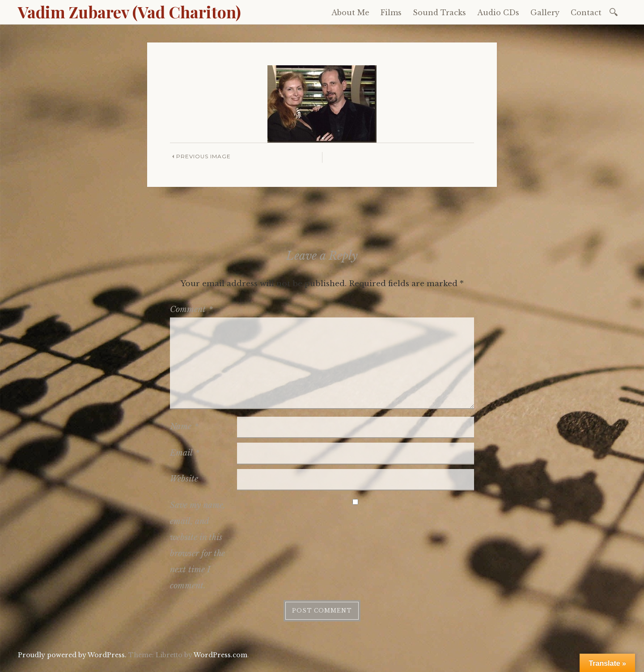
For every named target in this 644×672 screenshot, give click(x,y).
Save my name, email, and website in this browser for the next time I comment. (198, 545)
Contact (586, 13)
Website (184, 479)
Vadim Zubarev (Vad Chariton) (129, 12)
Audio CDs (498, 13)
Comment (191, 309)
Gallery (545, 13)
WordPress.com (220, 655)
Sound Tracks (439, 13)
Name (184, 427)
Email (185, 453)
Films (391, 13)
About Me (350, 13)
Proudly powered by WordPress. (72, 655)
